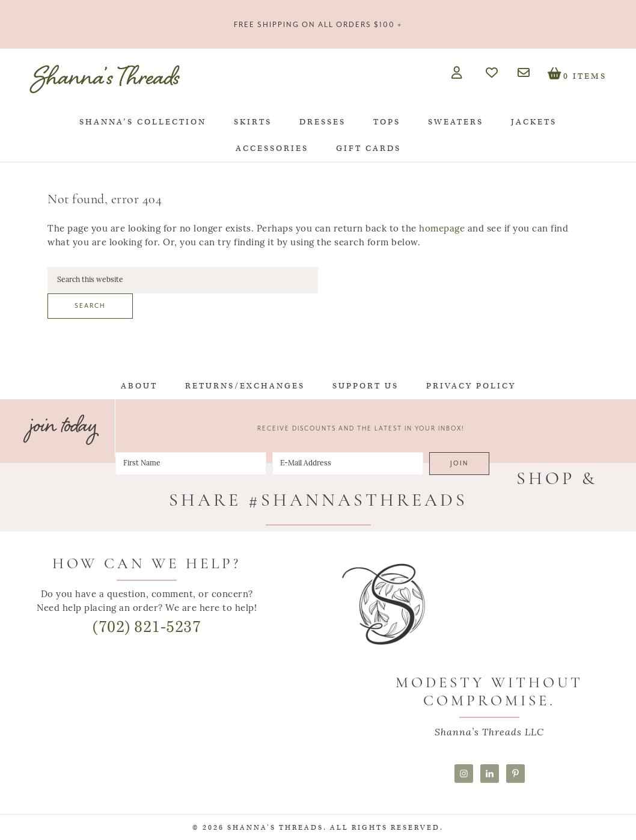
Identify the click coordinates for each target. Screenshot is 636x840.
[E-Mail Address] (348, 464)
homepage (442, 229)
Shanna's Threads (105, 79)
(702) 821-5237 (147, 627)
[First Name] (191, 464)
